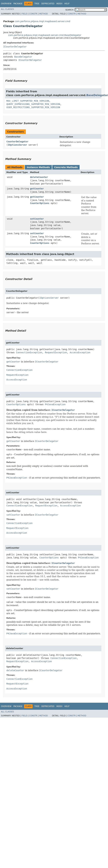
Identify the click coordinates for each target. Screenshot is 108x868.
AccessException (80, 352)
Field (24, 14)
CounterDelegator (17, 142)
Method (44, 14)
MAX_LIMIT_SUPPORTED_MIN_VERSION (28, 101)
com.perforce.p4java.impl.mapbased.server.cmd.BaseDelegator (45, 35)
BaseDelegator (23, 57)
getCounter (37, 189)
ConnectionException (29, 352)
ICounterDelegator (15, 47)
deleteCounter (39, 177)
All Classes (7, 9)
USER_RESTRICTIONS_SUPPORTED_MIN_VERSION (33, 107)
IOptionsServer (17, 145)
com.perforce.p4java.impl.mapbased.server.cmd (42, 21)
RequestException (56, 352)
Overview (6, 4)
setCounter (37, 219)
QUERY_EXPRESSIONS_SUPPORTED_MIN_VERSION (33, 104)
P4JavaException (55, 404)
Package (18, 4)
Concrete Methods (66, 167)
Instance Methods (38, 167)
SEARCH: (70, 10)
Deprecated (48, 4)
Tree (37, 4)
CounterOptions (40, 203)
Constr (33, 14)
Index (59, 4)
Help (67, 4)
